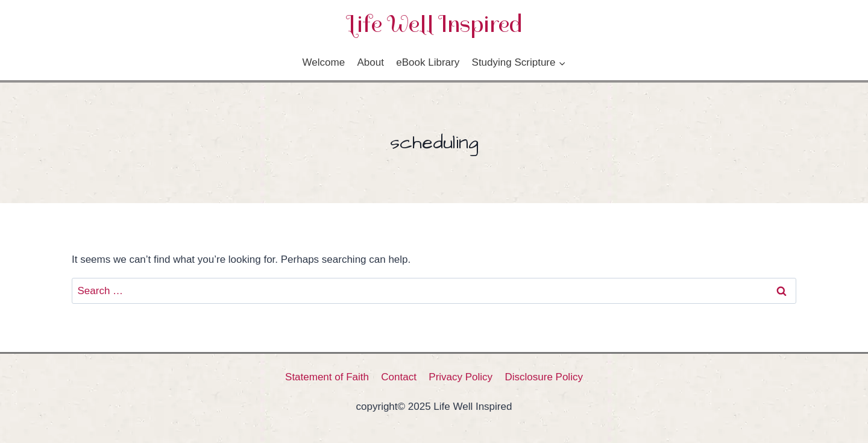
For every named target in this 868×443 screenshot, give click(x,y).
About (370, 62)
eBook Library (428, 62)
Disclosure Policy (544, 377)
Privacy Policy (461, 377)
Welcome (324, 62)
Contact (399, 377)
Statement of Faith (327, 377)
